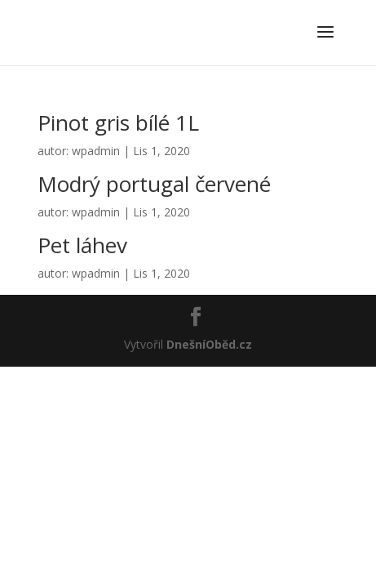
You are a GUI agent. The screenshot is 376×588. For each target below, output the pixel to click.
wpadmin (96, 151)
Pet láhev (82, 245)
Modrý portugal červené (154, 184)
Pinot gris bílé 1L (118, 122)
